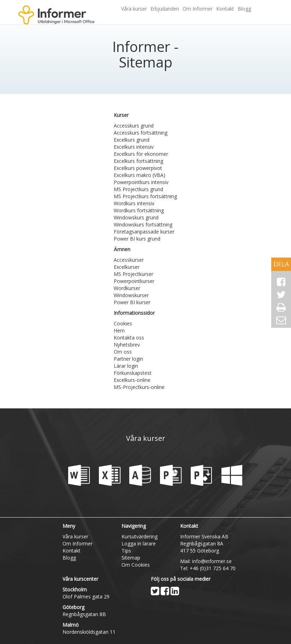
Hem (119, 330)
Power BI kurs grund (137, 239)
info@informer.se (212, 561)
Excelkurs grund (132, 140)
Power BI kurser (132, 302)
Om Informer (198, 9)
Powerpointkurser (134, 281)
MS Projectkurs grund (138, 189)
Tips (126, 551)
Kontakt (225, 9)
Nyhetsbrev (127, 345)
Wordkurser (127, 288)
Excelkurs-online (132, 380)
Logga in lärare (139, 543)
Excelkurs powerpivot (138, 168)
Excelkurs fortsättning (138, 161)
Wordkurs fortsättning (139, 210)
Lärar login (126, 366)
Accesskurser (129, 260)
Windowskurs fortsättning (143, 224)
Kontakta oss (129, 338)
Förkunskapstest (133, 373)
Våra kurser (134, 9)
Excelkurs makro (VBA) (139, 175)
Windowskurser (131, 295)
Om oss (123, 352)
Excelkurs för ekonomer (141, 154)
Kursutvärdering (139, 536)
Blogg (244, 9)
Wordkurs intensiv (134, 203)
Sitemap (131, 558)
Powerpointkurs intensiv (141, 182)
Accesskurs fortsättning (141, 133)
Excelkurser (127, 267)
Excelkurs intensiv (134, 147)
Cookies (123, 323)
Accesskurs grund (134, 126)
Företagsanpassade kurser (144, 232)
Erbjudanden (165, 9)
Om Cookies (136, 565)
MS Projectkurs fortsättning (145, 196)
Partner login (128, 359)
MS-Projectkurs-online (139, 387)
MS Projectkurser (133, 274)
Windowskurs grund (136, 217)
